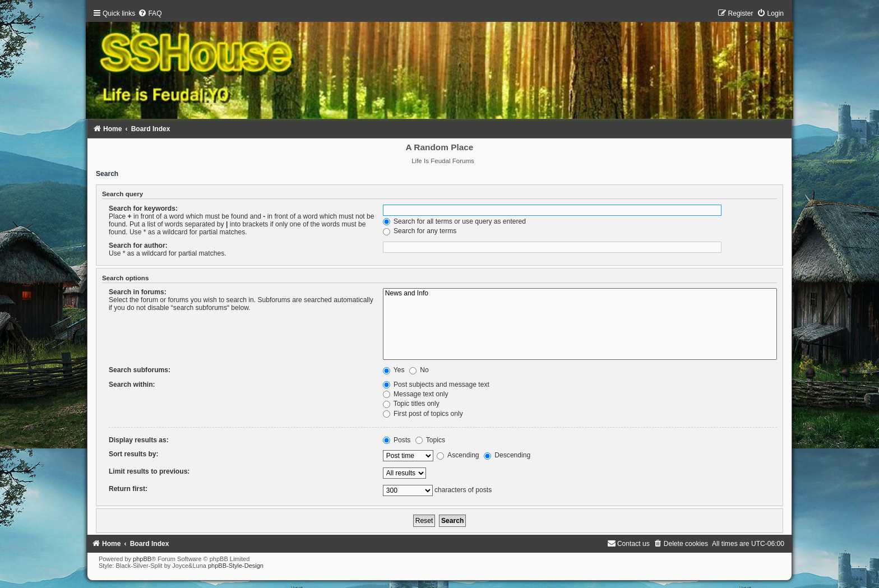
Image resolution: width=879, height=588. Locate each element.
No (419, 370)
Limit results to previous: (149, 471)
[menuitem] (150, 13)
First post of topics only (423, 414)
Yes (394, 370)
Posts (397, 440)
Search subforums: (140, 370)
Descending (507, 455)
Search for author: (138, 246)
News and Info (580, 294)
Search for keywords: (143, 209)
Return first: (128, 489)
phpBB (142, 559)
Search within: (132, 385)
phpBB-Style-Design (236, 566)
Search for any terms (420, 231)
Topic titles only (411, 404)
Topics (430, 440)
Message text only (416, 394)
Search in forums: (138, 292)
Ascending (458, 455)
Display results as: (139, 440)
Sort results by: (134, 454)
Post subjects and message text (436, 385)
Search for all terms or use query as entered (454, 221)
